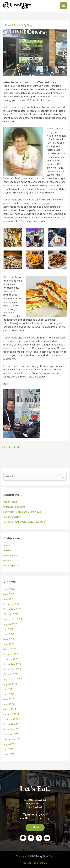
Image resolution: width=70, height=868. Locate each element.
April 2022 (9, 704)
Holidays (8, 551)
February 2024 (11, 604)
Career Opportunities (35, 863)
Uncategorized (11, 566)
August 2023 (10, 624)
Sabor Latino (10, 502)
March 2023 (10, 649)
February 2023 (11, 654)
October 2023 (11, 614)
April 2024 (9, 599)
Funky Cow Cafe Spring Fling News (22, 512)
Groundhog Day (12, 517)
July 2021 (8, 749)
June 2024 (9, 589)
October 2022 (11, 674)
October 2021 (11, 734)
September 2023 (13, 619)
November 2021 (12, 729)
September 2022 (13, 679)
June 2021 (9, 754)
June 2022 (9, 694)
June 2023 (9, 634)
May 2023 (9, 639)
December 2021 (12, 724)
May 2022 (9, 699)
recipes (7, 561)
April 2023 (9, 644)
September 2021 (12, 739)
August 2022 (10, 684)
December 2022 (12, 664)
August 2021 (10, 744)
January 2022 (11, 719)
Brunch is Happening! (15, 507)
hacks (7, 546)
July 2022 (8, 689)
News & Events (13, 25)
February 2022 (11, 714)
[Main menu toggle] (64, 6)
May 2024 (9, 594)
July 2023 (8, 629)
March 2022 (10, 709)
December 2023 (12, 609)
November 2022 (12, 669)
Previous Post (10, 447)
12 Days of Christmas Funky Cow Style (24, 522)
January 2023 (11, 659)
